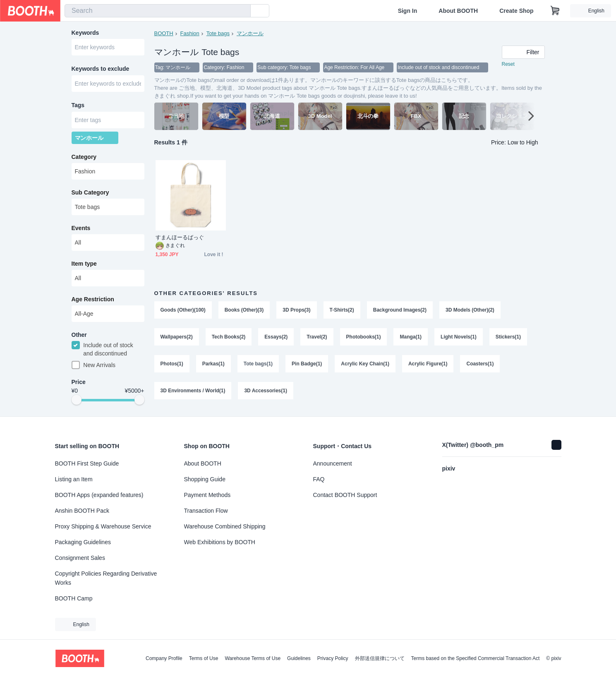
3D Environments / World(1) (193, 392)
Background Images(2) (400, 310)
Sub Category (90, 194)
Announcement (333, 463)
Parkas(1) (213, 365)
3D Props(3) (297, 310)
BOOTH (164, 33)
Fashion (190, 33)
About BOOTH (458, 11)
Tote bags (218, 33)
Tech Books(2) (229, 338)
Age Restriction (93, 301)
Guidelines (299, 658)
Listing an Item (74, 479)
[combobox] (158, 11)
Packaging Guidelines (83, 542)
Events (81, 230)
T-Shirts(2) (342, 310)
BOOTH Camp (74, 598)
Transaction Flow (206, 511)
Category (84, 158)
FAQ (319, 479)
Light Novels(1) (459, 338)
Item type (84, 265)
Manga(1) (411, 338)
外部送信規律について (380, 658)
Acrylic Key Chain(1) (366, 365)
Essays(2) (276, 338)
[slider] (77, 402)
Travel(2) (317, 338)
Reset (508, 65)
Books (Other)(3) (244, 310)
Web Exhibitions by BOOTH (220, 542)
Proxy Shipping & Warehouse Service (103, 526)
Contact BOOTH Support (345, 495)
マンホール (250, 33)
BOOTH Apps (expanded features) (99, 495)
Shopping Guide (205, 479)
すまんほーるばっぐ (180, 238)
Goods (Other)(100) (183, 310)
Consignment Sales (80, 558)
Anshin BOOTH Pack (82, 511)
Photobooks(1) (364, 338)
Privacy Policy (333, 658)
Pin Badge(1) (307, 365)
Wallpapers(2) (177, 338)
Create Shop (516, 11)
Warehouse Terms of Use (253, 658)
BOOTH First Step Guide (87, 463)
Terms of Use (204, 658)
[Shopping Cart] (555, 11)
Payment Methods (207, 495)
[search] (242, 11)
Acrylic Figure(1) (428, 365)
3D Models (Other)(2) (470, 310)
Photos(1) (172, 365)
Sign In (408, 11)
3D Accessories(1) (266, 392)
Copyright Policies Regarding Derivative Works (106, 578)
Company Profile (164, 658)
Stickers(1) (508, 338)
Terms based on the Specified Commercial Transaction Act (476, 658)
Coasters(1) (480, 365)
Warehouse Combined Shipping (225, 526)
